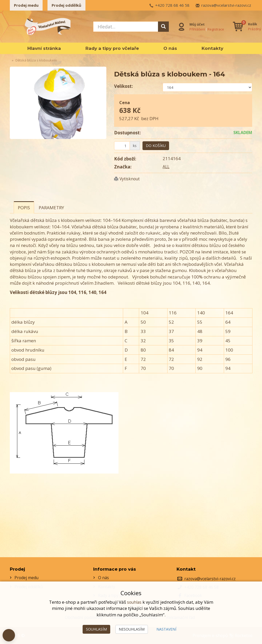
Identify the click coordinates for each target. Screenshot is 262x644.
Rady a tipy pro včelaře (112, 48)
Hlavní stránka (44, 48)
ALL (166, 166)
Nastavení (166, 629)
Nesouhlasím (132, 629)
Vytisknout (131, 179)
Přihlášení (196, 29)
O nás (170, 48)
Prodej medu (26, 5)
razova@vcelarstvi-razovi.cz (226, 5)
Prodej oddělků (66, 5)
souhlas (134, 602)
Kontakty (212, 48)
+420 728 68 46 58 (172, 5)
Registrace (215, 29)
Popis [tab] (24, 208)
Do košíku (156, 146)
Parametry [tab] (51, 208)
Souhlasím (96, 629)
